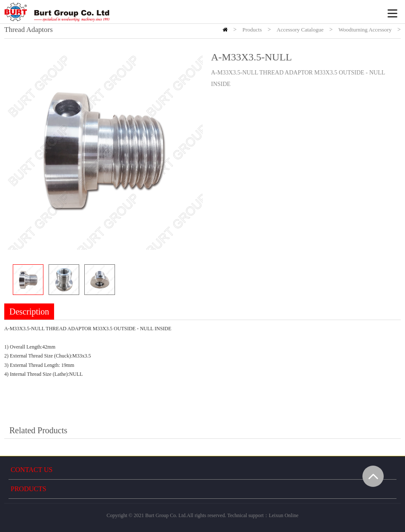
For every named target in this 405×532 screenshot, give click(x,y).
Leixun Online (284, 515)
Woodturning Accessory (365, 30)
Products (252, 30)
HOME (225, 30)
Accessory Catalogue (300, 30)
